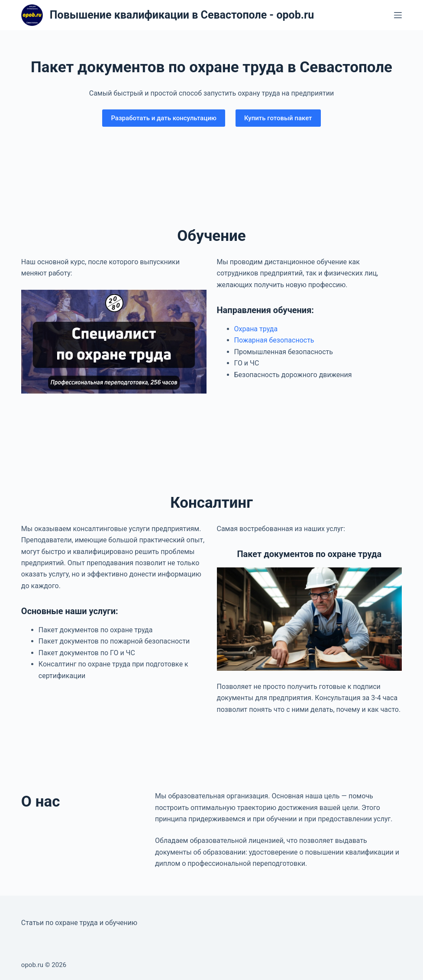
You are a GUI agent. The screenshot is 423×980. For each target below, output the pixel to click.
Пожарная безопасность (274, 340)
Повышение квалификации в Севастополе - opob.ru (182, 15)
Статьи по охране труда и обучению (79, 923)
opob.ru (32, 965)
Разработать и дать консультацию (164, 118)
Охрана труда (256, 329)
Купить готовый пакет (278, 118)
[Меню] (398, 15)
